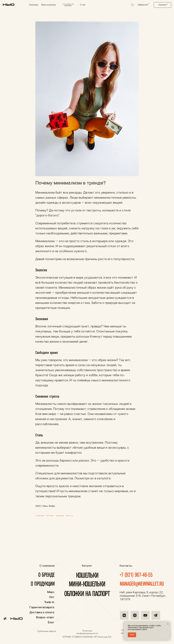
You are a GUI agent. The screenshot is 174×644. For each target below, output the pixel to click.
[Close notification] (168, 624)
